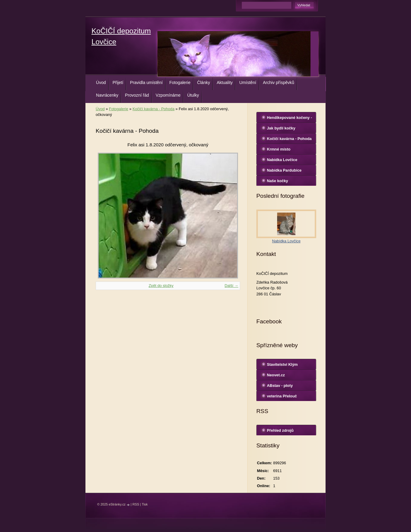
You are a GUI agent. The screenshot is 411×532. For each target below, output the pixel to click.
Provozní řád (137, 95)
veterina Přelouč (282, 396)
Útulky (193, 95)
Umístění (248, 82)
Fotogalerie (180, 82)
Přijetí (118, 82)
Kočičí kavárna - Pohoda (153, 109)
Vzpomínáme (168, 95)
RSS (136, 504)
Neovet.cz (276, 375)
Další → (231, 286)
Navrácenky (107, 95)
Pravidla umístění (146, 82)
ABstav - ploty (280, 386)
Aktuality (225, 82)
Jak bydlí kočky (281, 128)
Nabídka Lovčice (282, 160)
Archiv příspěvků (279, 82)
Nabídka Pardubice (284, 170)
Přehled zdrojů (280, 430)
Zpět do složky (161, 286)
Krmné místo (279, 149)
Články (204, 82)
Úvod (101, 82)
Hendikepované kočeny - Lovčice (289, 119)
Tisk (145, 504)
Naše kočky (277, 181)
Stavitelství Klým (282, 364)
